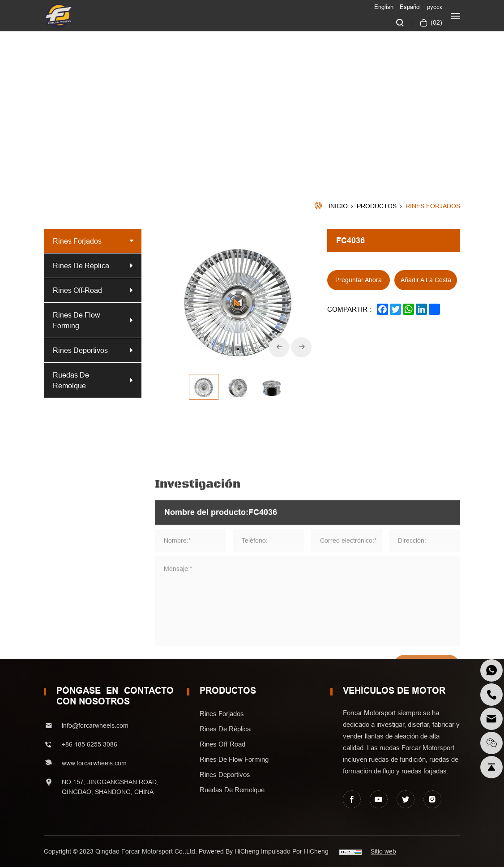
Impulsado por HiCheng (295, 851)
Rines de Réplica (81, 266)
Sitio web (383, 851)
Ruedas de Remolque (71, 380)
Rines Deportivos (80, 350)
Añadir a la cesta (426, 280)
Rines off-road (77, 290)
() (436, 22)
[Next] (301, 347)
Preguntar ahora (359, 280)
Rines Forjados (433, 206)
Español (410, 7)
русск (435, 7)
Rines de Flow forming (77, 320)
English (384, 7)
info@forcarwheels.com (95, 725)
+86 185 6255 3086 (90, 744)
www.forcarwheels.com (94, 763)
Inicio (338, 206)
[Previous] (279, 347)
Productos (377, 206)
